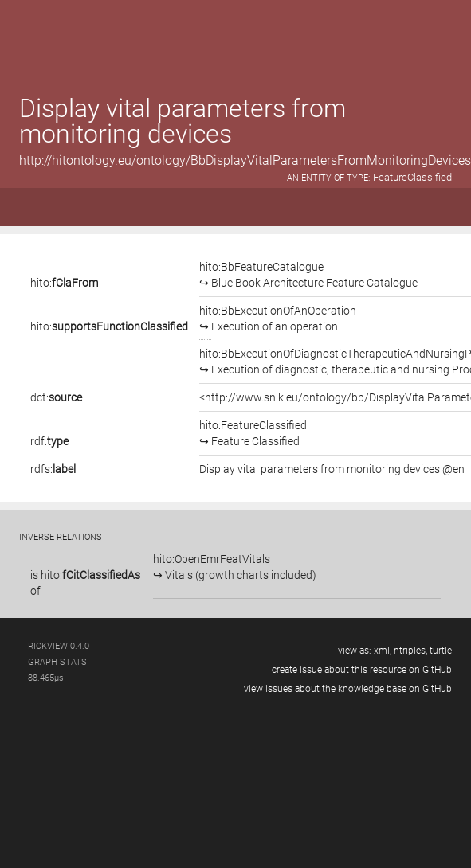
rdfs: (53, 469)
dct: (56, 397)
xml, (383, 651)
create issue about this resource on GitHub (362, 670)
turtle (441, 651)
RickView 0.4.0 (59, 646)
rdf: (49, 441)
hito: (64, 283)
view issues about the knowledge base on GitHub (348, 689)
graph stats (57, 662)
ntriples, (410, 651)
